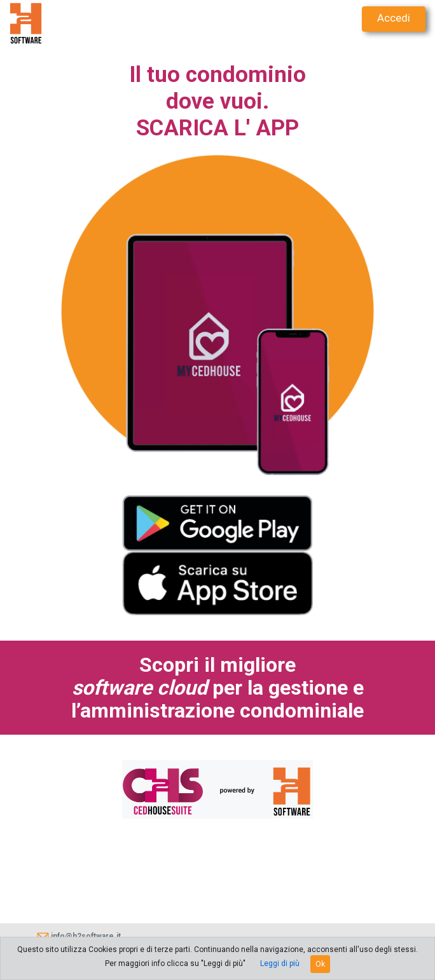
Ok (320, 964)
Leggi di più (280, 963)
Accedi (394, 18)
